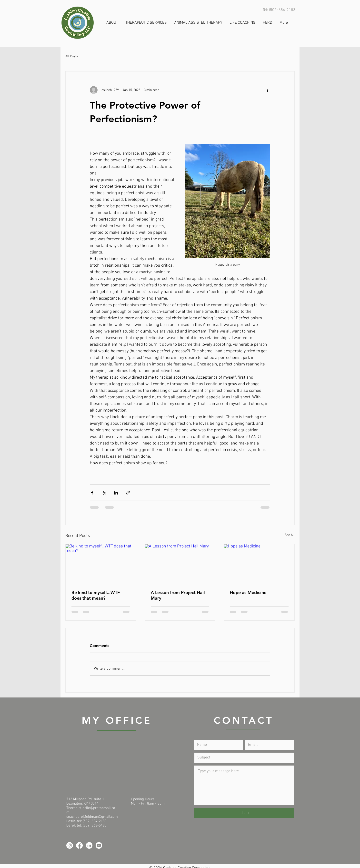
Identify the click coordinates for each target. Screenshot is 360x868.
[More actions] (267, 90)
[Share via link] (128, 493)
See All (290, 535)
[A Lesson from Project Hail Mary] (180, 564)
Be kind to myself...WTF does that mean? (96, 595)
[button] (112, 23)
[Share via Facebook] (92, 493)
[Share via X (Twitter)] (104, 493)
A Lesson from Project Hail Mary (178, 595)
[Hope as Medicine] (259, 564)
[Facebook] (79, 845)
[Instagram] (70, 845)
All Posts (72, 56)
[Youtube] (99, 845)
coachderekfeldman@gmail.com (92, 817)
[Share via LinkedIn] (116, 493)
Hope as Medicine (248, 592)
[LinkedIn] (89, 845)
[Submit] (244, 813)
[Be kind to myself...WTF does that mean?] (101, 564)
